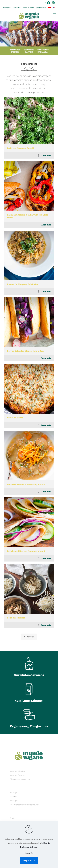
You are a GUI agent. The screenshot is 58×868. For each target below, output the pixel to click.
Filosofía (17, 8)
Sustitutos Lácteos (29, 51)
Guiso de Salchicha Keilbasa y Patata (26, 484)
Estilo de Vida (28, 8)
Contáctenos (41, 8)
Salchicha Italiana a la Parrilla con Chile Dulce (28, 216)
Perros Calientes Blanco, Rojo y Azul (26, 351)
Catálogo (14, 793)
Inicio (13, 818)
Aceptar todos (29, 860)
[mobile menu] (54, 14)
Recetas (13, 797)
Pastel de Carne (15, 418)
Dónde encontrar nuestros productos (25, 805)
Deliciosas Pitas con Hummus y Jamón (27, 551)
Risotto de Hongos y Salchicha (22, 284)
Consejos (14, 801)
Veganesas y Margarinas (43, 51)
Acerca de (7, 8)
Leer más (46, 155)
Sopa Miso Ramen (16, 618)
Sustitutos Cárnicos (15, 51)
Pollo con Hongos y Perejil (20, 148)
